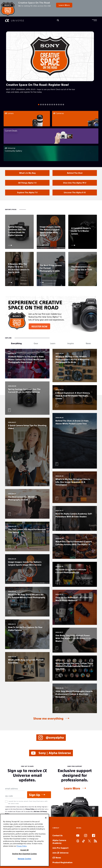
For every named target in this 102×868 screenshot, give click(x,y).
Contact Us (58, 835)
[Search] (58, 20)
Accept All (25, 850)
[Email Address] (15, 789)
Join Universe (61, 853)
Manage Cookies (24, 859)
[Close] (46, 818)
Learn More (64, 5)
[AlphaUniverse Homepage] (14, 20)
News (57, 857)
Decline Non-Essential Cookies (24, 854)
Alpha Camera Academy (59, 842)
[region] (25, 840)
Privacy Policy (30, 809)
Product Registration (62, 862)
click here (36, 811)
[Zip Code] (15, 796)
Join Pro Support (60, 848)
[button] (94, 21)
